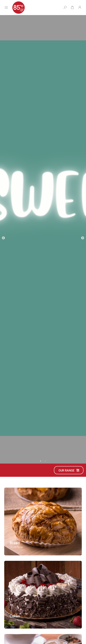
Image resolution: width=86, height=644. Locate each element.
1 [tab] (41, 461)
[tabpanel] (43, 238)
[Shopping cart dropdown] (72, 8)
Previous (3, 238)
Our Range (69, 471)
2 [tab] (46, 461)
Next (83, 238)
